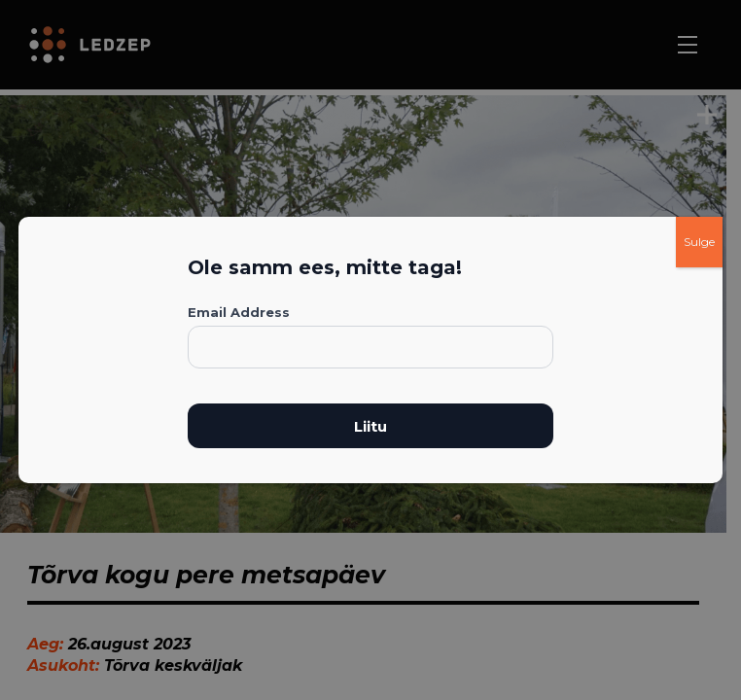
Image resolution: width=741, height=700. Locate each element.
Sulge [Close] (699, 242)
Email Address (239, 312)
